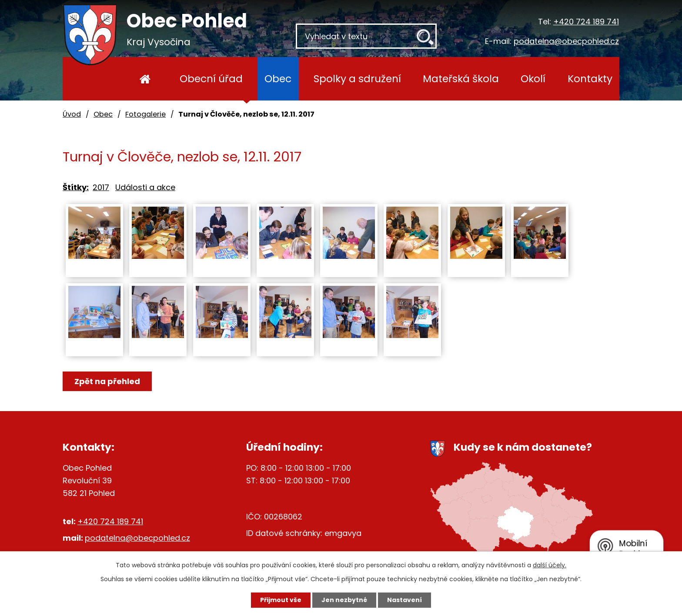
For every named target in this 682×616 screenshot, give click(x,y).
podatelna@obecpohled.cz (566, 41)
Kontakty (590, 79)
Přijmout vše (281, 600)
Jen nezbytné (344, 600)
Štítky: (76, 187)
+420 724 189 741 (586, 22)
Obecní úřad (211, 79)
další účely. (550, 565)
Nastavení (405, 600)
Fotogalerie (145, 114)
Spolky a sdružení (357, 79)
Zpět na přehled (107, 381)
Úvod (145, 79)
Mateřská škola (461, 79)
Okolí (533, 79)
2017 (101, 187)
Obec (278, 79)
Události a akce (145, 187)
